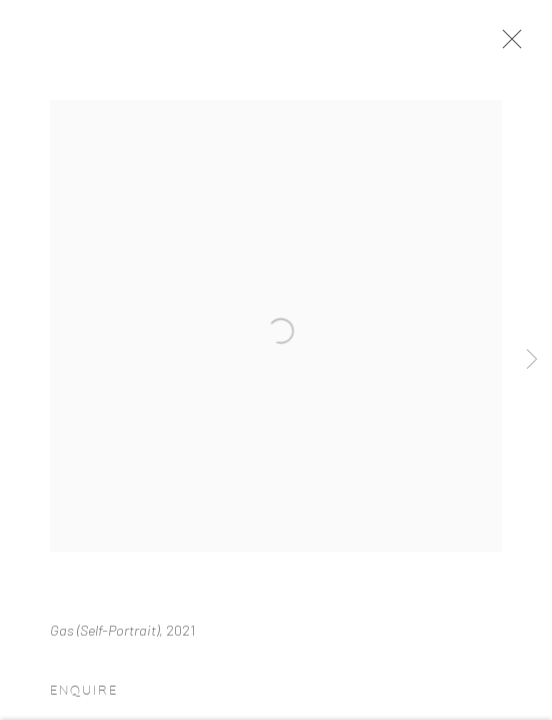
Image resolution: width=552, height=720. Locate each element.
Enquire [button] (84, 698)
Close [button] (514, 45)
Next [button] (532, 360)
